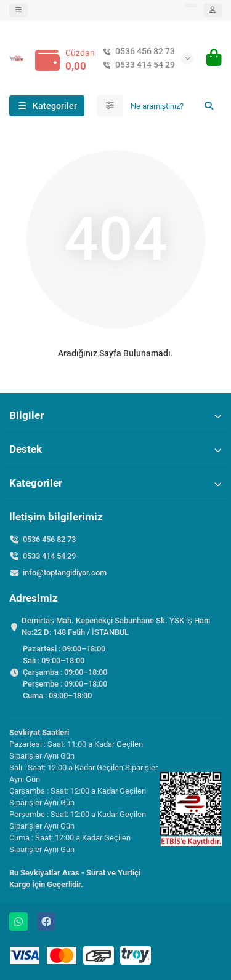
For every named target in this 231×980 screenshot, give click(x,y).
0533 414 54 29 (136, 65)
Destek (115, 449)
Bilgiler (115, 415)
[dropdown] (18, 10)
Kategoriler (115, 483)
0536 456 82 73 (136, 51)
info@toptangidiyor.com (65, 572)
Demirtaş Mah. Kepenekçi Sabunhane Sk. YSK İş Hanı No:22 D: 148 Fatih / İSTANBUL (116, 626)
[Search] (173, 106)
